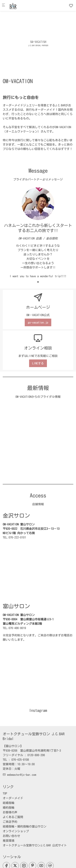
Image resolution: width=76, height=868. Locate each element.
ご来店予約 (10, 822)
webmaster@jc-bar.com (19, 775)
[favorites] (71, 6)
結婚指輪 (9, 803)
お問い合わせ (11, 836)
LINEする (38, 363)
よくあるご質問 (13, 817)
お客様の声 (10, 812)
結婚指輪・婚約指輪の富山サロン (25, 826)
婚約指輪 (9, 808)
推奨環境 (9, 841)
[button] (38, 282)
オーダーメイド (13, 798)
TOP (5, 793)
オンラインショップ (16, 831)
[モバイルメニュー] (3, 6)
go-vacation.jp (38, 322)
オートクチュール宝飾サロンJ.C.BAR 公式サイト (35, 845)
